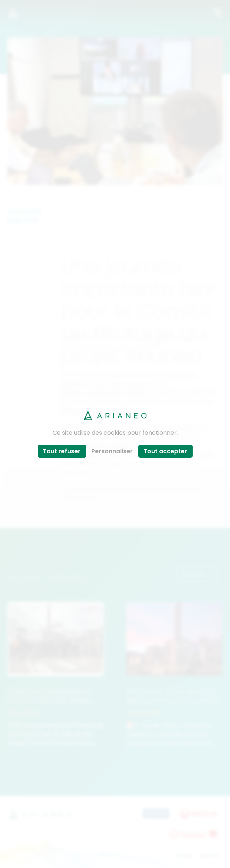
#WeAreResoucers (89, 489)
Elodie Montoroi (84, 383)
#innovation (79, 497)
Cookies (183, 856)
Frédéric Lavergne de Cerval (103, 392)
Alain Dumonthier (134, 383)
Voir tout (198, 574)
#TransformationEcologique (160, 489)
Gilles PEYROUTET (133, 375)
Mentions (210, 856)
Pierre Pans (178, 375)
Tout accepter (165, 451)
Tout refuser (62, 451)
